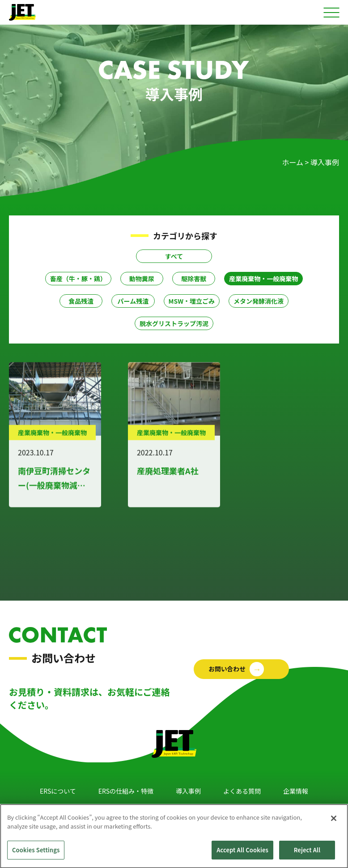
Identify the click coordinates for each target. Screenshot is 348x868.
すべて (174, 256)
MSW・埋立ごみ (192, 301)
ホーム (293, 162)
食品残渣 (81, 301)
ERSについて (58, 791)
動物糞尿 (142, 279)
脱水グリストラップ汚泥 (174, 323)
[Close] (334, 824)
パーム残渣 (133, 301)
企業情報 (296, 791)
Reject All (307, 856)
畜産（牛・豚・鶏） (78, 279)
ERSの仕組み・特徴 (126, 791)
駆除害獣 (194, 279)
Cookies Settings (36, 856)
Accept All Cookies (242, 856)
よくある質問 (242, 791)
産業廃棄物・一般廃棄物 (263, 279)
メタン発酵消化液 (259, 301)
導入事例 (188, 791)
